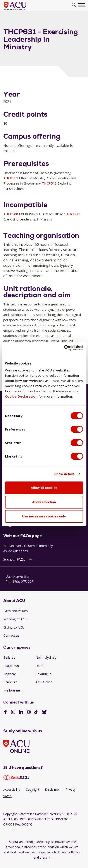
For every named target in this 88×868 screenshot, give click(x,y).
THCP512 (11, 178)
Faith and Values (16, 611)
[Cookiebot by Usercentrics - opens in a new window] (64, 348)
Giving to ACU (14, 627)
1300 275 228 (23, 582)
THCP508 (11, 214)
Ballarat (9, 657)
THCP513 (50, 183)
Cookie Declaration (21, 396)
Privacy (71, 789)
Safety (8, 796)
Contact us (11, 635)
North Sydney (46, 657)
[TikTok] (36, 712)
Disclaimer (52, 789)
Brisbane (10, 674)
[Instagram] (13, 712)
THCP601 (74, 214)
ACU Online (44, 682)
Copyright (33, 789)
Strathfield (44, 674)
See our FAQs (14, 559)
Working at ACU (15, 619)
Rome (40, 666)
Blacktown (11, 666)
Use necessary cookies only (44, 516)
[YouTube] (29, 712)
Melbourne (12, 690)
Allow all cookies (44, 488)
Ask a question (18, 576)
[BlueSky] (44, 712)
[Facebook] (5, 712)
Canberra (10, 682)
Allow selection (44, 502)
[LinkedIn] (21, 712)
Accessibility (12, 789)
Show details (65, 474)
